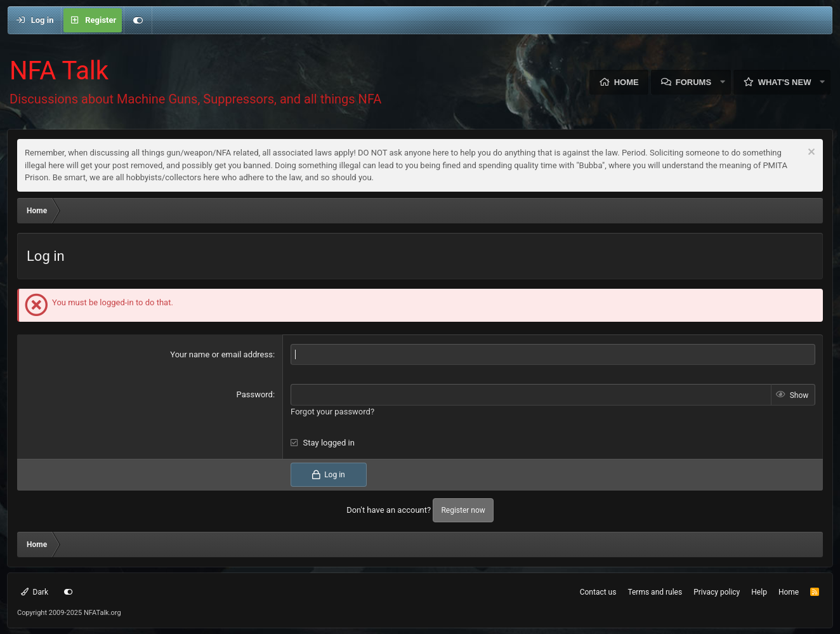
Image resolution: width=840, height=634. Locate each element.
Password (255, 394)
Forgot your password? (332, 412)
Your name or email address (221, 354)
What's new (785, 82)
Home (627, 82)
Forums (693, 82)
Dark (35, 592)
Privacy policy (717, 592)
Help (759, 592)
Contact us (598, 592)
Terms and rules (655, 592)
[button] (723, 82)
